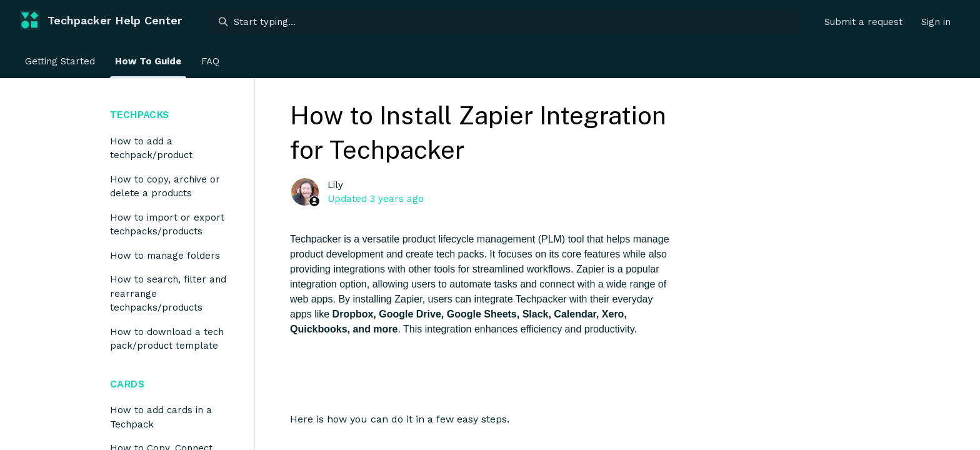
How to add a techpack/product (151, 148)
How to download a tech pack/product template (167, 339)
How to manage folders (165, 256)
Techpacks (139, 115)
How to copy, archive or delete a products (165, 187)
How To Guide (148, 61)
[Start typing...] (505, 22)
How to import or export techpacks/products (167, 225)
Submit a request (863, 22)
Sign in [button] (936, 22)
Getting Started (60, 61)
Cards (127, 384)
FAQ (210, 61)
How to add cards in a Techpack (161, 417)
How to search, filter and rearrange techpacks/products (168, 293)
